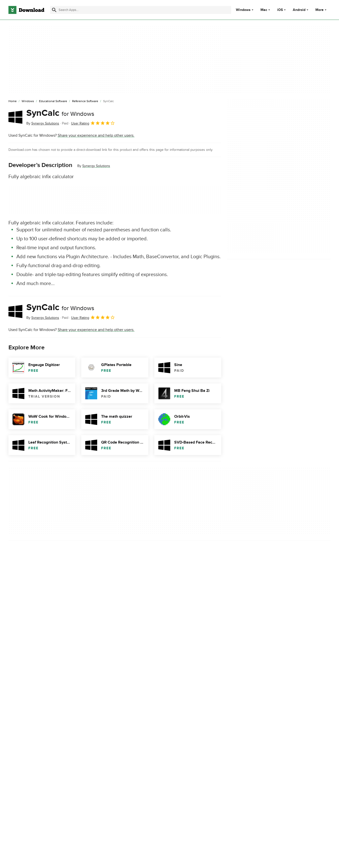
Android (299, 10)
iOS (280, 10)
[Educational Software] (53, 101)
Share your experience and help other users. (96, 135)
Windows (243, 10)
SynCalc (60, 113)
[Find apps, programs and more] (141, 10)
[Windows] (28, 101)
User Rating (93, 123)
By (43, 123)
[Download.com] (26, 10)
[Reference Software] (85, 101)
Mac (264, 10)
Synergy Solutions (96, 166)
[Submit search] (54, 10)
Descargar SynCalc (25, 690)
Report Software (115, 657)
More (321, 10)
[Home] (13, 101)
